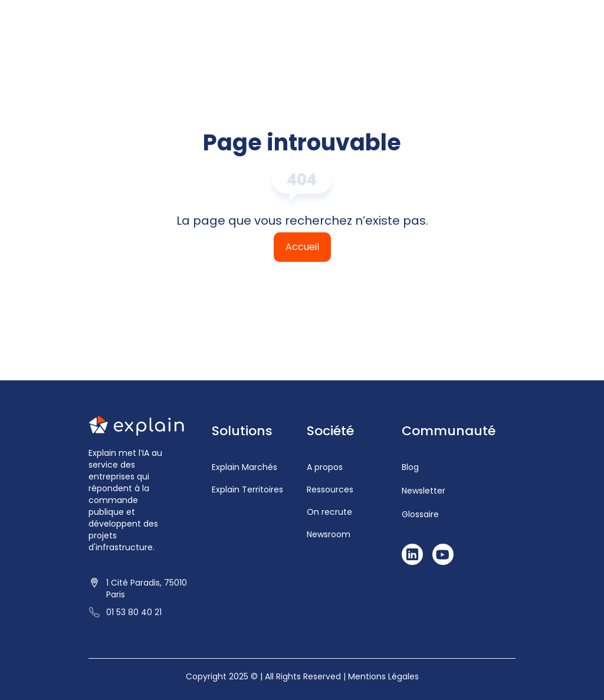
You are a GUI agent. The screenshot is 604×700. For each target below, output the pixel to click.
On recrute (329, 512)
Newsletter (424, 491)
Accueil (302, 247)
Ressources (330, 489)
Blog (410, 467)
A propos (325, 467)
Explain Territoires (247, 489)
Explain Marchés (244, 467)
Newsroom (329, 534)
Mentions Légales (383, 676)
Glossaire (420, 514)
